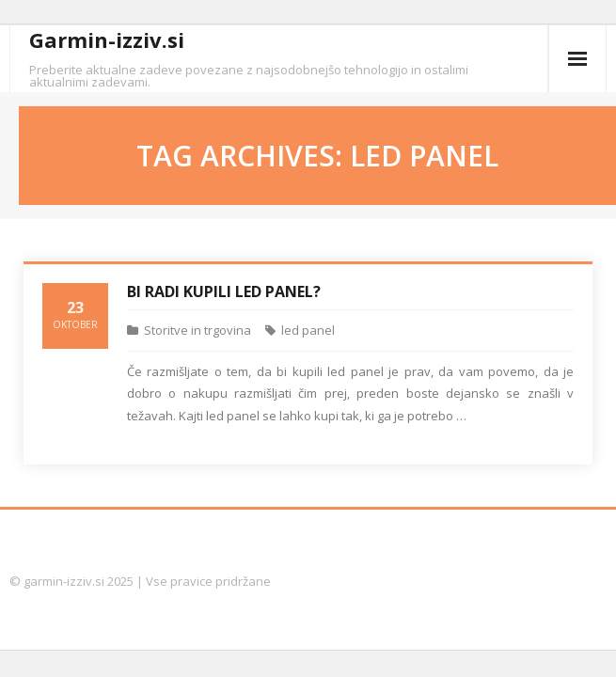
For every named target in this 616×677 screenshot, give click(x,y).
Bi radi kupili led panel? (224, 291)
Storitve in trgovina (197, 330)
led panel (308, 330)
